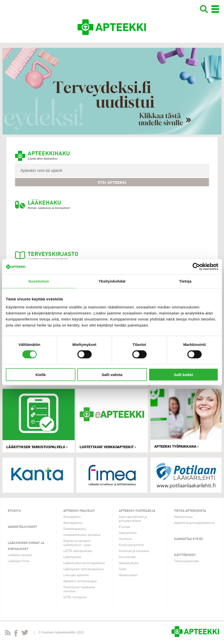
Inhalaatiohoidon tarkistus (82, 535)
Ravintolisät (127, 557)
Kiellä (40, 374)
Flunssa (124, 527)
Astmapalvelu (73, 523)
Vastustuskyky (129, 563)
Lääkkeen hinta (19, 561)
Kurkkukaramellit (131, 545)
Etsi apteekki (112, 182)
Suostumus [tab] (39, 281)
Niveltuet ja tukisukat (134, 551)
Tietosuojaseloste (186, 561)
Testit (123, 569)
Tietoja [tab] (185, 281)
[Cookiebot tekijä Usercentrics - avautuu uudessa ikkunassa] (196, 267)
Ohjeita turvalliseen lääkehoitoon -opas (77, 543)
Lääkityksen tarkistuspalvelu (83, 569)
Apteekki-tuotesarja (137, 511)
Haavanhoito (128, 533)
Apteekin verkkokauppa (80, 581)
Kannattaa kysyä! (189, 539)
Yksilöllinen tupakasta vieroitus (79, 589)
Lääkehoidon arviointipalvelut (84, 563)
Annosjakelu (72, 517)
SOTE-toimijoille (75, 597)
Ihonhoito (125, 539)
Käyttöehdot (185, 555)
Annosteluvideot (22, 527)
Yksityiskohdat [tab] (112, 281)
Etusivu (14, 511)
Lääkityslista (72, 557)
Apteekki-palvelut (79, 511)
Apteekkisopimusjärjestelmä (194, 523)
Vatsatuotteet (128, 575)
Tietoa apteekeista (190, 511)
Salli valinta (112, 374)
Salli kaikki (183, 374)
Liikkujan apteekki (76, 575)
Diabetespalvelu (75, 529)
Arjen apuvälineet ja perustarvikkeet (133, 519)
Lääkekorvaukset (20, 555)
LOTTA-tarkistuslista (78, 551)
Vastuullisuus (183, 517)
